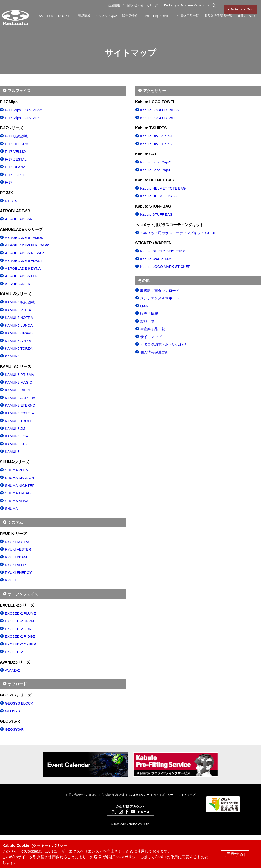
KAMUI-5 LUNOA (19, 325)
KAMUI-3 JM (15, 429)
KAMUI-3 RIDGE (18, 390)
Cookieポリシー (139, 795)
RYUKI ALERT (16, 565)
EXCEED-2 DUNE (19, 629)
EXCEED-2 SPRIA (20, 621)
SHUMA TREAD (18, 493)
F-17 (9, 182)
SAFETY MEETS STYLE (55, 16)
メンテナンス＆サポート (160, 298)
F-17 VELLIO (15, 151)
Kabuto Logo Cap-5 (156, 162)
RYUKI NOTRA (17, 542)
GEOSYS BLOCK (19, 703)
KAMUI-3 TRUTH (19, 421)
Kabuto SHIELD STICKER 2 (163, 251)
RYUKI (10, 580)
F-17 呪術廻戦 (16, 136)
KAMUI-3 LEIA (17, 436)
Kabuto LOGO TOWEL (158, 118)
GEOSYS (12, 711)
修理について (247, 16)
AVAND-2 (12, 670)
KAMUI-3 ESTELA (20, 413)
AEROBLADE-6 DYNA (23, 268)
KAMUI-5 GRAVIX (19, 333)
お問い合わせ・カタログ (142, 5)
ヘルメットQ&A (106, 16)
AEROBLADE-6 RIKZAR (24, 253)
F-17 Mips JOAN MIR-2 (23, 110)
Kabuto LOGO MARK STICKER (165, 267)
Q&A (144, 306)
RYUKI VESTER (18, 549)
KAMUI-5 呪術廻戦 (20, 302)
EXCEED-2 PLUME (21, 613)
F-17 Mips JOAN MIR (22, 118)
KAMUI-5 (12, 356)
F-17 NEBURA (17, 144)
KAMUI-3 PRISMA (20, 374)
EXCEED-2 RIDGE (20, 636)
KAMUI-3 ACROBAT (21, 398)
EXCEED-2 (14, 652)
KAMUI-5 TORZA (19, 348)
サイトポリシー (164, 795)
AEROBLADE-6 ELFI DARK (27, 245)
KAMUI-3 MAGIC (19, 382)
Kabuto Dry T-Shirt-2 (156, 144)
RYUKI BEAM (16, 557)
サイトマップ (151, 337)
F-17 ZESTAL (16, 159)
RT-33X (11, 201)
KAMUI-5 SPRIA (18, 341)
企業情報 (114, 5)
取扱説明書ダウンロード (160, 290)
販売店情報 (130, 16)
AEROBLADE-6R (19, 219)
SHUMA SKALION (20, 478)
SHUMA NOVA (17, 501)
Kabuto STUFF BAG (156, 214)
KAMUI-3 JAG (16, 444)
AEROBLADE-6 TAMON (24, 238)
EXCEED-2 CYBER (21, 644)
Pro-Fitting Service (157, 16)
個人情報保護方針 (154, 352)
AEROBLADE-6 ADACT (24, 261)
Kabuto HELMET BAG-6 (159, 196)
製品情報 (84, 16)
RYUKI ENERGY (18, 573)
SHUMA (11, 508)
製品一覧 (147, 321)
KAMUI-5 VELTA (18, 310)
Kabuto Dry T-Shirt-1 (156, 136)
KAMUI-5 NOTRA (19, 318)
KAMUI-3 (12, 452)
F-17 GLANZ (15, 167)
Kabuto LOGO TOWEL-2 (160, 110)
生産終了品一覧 (188, 16)
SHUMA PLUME (18, 470)
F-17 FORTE (15, 175)
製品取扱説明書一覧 (218, 16)
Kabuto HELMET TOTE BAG (163, 188)
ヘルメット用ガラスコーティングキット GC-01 (178, 233)
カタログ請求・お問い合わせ (163, 344)
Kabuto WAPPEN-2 (156, 259)
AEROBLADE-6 (17, 284)
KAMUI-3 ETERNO (20, 405)
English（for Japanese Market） (185, 5)
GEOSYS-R (14, 729)
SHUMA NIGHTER (20, 485)
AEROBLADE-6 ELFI (22, 276)
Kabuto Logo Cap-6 (156, 170)
